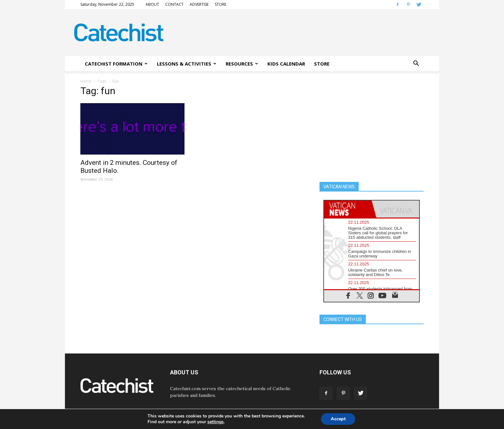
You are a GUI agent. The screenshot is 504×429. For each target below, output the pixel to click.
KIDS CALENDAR (286, 64)
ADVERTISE (199, 4)
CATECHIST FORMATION (116, 64)
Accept (338, 419)
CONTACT (174, 4)
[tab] (348, 209)
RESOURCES (242, 64)
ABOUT (152, 4)
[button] (416, 64)
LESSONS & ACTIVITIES (187, 64)
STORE (221, 4)
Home (86, 81)
